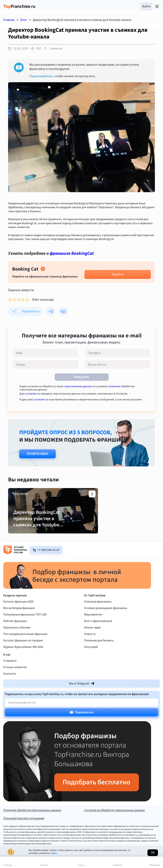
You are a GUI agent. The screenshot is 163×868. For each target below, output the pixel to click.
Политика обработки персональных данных (32, 822)
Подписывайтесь (41, 76)
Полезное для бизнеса (99, 652)
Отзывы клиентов (15, 679)
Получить (81, 377)
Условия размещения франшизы (106, 620)
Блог (24, 20)
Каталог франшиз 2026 (18, 613)
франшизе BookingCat (72, 253)
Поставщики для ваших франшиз (25, 646)
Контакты (10, 685)
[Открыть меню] (157, 6)
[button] (146, 6)
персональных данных (78, 386)
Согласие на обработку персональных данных (114, 822)
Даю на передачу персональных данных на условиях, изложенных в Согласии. (74, 394)
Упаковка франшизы (98, 613)
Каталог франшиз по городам (23, 652)
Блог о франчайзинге (98, 633)
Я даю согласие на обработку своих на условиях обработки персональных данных (77, 388)
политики (114, 386)
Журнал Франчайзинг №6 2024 (23, 658)
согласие (31, 394)
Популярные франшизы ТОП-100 (25, 626)
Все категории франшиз (19, 620)
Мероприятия (93, 626)
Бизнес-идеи (92, 639)
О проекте (10, 672)
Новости (90, 646)
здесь (54, 853)
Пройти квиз (37, 454)
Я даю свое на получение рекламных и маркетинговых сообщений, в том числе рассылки (81, 400)
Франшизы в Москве (17, 639)
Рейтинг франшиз (15, 633)
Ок (153, 853)
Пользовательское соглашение (24, 830)
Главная (9, 20)
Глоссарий (91, 658)
